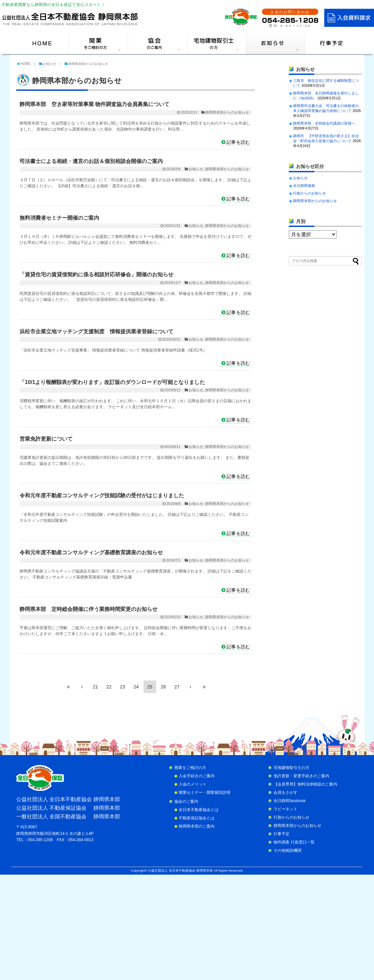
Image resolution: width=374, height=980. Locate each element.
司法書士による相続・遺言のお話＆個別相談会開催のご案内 (91, 161)
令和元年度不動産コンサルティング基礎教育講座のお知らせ (91, 552)
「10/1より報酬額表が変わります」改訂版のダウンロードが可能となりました (112, 382)
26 (163, 687)
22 (109, 687)
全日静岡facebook (290, 801)
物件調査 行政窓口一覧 (294, 842)
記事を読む (238, 142)
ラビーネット (285, 809)
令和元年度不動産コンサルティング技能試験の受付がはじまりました (102, 495)
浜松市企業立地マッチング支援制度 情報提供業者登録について (96, 331)
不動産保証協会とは (197, 818)
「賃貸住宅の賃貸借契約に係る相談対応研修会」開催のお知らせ (96, 274)
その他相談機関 (287, 850)
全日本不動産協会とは (199, 810)
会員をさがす (285, 792)
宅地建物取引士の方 (291, 768)
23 (123, 687)
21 (95, 687)
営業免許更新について (46, 439)
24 (136, 687)
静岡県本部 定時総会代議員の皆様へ (324, 123)
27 (177, 687)
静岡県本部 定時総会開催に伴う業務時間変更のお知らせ (89, 609)
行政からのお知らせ (310, 193)
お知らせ (196, 169)
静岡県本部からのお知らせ (227, 112)
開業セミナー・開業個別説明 (205, 792)
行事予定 (281, 834)
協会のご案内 (186, 801)
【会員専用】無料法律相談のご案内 (305, 784)
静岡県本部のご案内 (197, 826)
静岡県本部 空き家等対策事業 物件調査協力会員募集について (94, 104)
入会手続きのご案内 (197, 776)
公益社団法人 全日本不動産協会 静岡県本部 (180, 871)
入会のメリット (193, 784)
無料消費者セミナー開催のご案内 (59, 218)
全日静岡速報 (304, 186)
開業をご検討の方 (190, 768)
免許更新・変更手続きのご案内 (301, 776)
